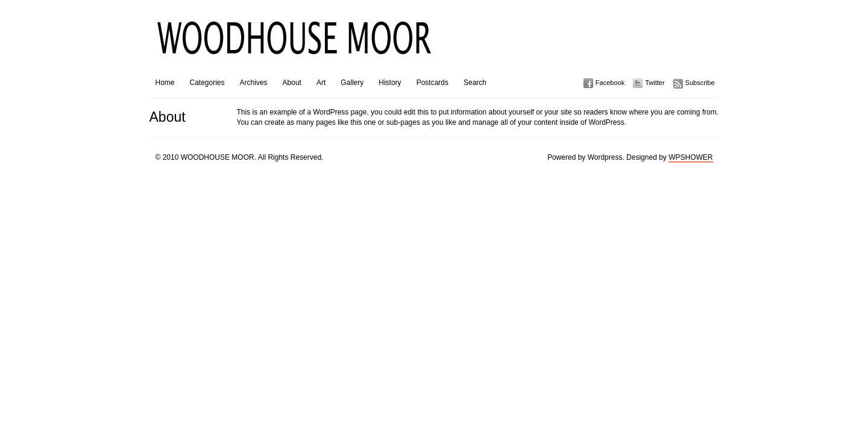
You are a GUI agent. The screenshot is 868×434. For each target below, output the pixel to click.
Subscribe (700, 83)
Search (475, 83)
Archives (254, 83)
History (390, 83)
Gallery (352, 83)
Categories (207, 83)
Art (321, 83)
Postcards (432, 83)
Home (165, 83)
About (292, 83)
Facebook (610, 83)
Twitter (655, 83)
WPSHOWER (690, 157)
